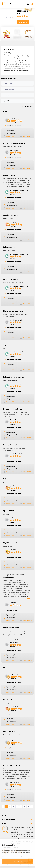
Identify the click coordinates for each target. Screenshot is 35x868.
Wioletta (13, 222)
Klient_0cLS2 (15, 740)
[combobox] (17, 83)
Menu (11, 4)
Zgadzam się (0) (11, 131)
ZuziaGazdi (14, 706)
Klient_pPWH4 (15, 420)
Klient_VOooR (14, 782)
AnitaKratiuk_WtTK (16, 320)
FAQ (9, 863)
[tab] (17, 816)
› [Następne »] (32, 807)
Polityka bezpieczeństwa (9, 865)
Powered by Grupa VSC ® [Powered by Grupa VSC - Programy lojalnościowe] (9, 860)
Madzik (12, 518)
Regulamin (26, 863)
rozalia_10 (14, 118)
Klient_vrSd (14, 674)
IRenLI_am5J (14, 603)
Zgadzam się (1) (11, 615)
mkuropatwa (14, 643)
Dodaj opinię (23, 22)
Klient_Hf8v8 (14, 150)
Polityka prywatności (26, 865)
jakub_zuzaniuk (16, 486)
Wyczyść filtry (28, 107)
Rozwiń (28, 599)
